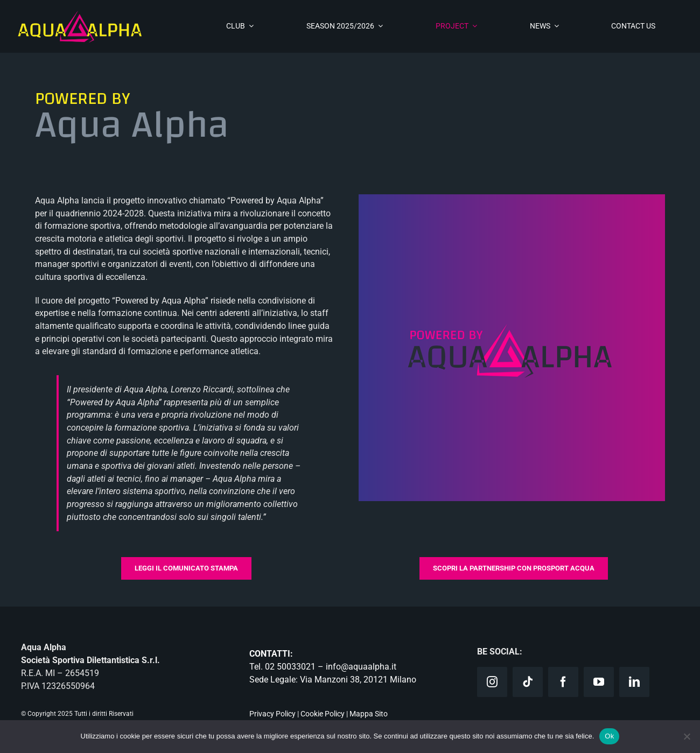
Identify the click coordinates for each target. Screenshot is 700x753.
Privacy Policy (272, 714)
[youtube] (599, 682)
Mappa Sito (369, 714)
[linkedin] (634, 682)
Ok (609, 736)
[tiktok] (528, 682)
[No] (687, 736)
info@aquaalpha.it (361, 667)
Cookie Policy (323, 714)
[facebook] (563, 682)
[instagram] (492, 682)
